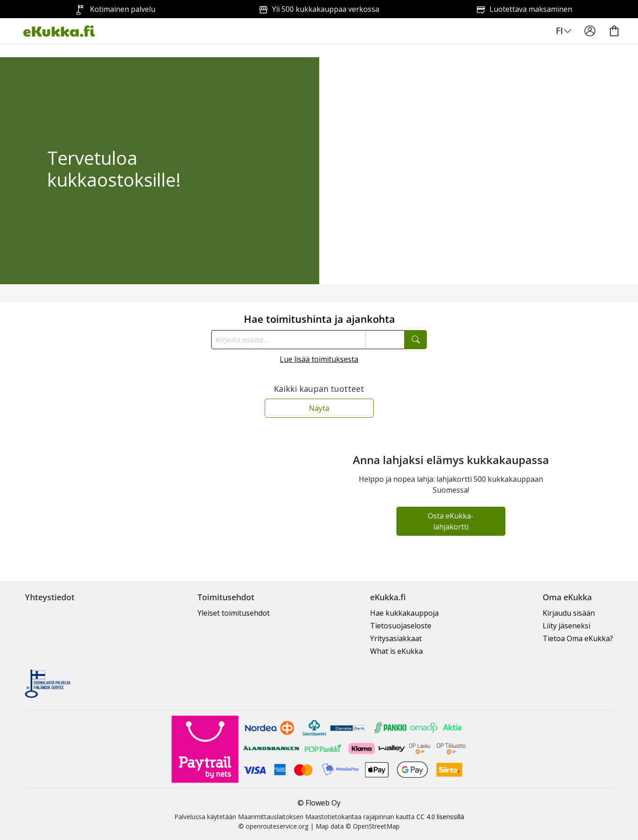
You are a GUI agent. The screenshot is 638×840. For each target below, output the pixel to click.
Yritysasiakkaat (396, 638)
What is (396, 651)
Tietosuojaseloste (401, 626)
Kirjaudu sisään (569, 613)
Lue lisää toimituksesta (319, 359)
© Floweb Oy (319, 803)
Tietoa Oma (578, 638)
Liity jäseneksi (566, 626)
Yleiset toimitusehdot (234, 613)
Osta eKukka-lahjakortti (451, 521)
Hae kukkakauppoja (404, 613)
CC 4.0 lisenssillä (440, 817)
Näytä (319, 408)
